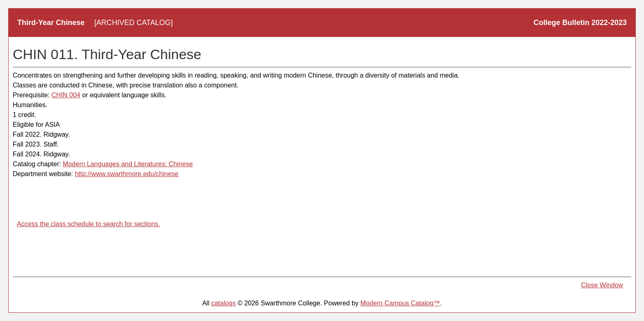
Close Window (602, 285)
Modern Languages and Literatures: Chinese (128, 164)
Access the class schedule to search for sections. (89, 224)
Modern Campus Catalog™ (400, 303)
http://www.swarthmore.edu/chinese (127, 174)
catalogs (223, 303)
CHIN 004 (66, 95)
